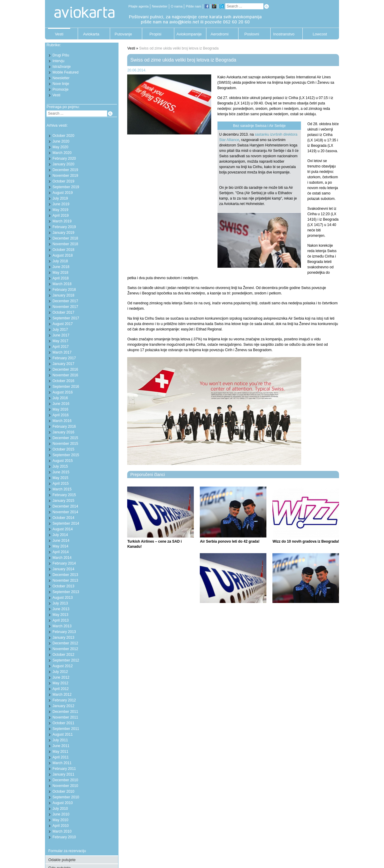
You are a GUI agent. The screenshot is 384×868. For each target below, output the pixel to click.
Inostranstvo (284, 34)
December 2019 (65, 170)
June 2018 (61, 267)
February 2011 (64, 769)
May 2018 (60, 273)
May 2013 (60, 615)
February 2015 (64, 495)
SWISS (224, 83)
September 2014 (66, 523)
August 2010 (63, 803)
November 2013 (65, 580)
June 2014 (61, 541)
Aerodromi (220, 34)
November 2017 (65, 307)
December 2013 (65, 575)
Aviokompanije (187, 34)
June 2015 (61, 472)
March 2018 (62, 284)
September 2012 (66, 660)
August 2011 (63, 734)
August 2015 (63, 461)
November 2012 (65, 649)
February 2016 (64, 426)
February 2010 (64, 837)
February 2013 (64, 632)
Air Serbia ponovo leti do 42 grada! (230, 541)
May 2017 (60, 341)
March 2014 (62, 558)
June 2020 (61, 141)
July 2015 (60, 466)
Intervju (58, 61)
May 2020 (60, 147)
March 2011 (62, 763)
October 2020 (63, 136)
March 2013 (62, 626)
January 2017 (63, 364)
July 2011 (60, 740)
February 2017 (64, 358)
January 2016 (63, 432)
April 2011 (61, 757)
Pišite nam (193, 6)
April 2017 (61, 347)
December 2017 (65, 301)
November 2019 (65, 176)
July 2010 (60, 809)
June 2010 (61, 814)
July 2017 (60, 330)
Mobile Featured (66, 72)
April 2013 (61, 620)
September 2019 (66, 187)
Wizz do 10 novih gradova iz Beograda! (306, 541)
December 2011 (65, 712)
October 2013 (63, 586)
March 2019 (62, 221)
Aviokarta (91, 34)
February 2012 (64, 700)
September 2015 (66, 455)
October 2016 (63, 381)
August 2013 (63, 598)
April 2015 (61, 484)
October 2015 (63, 449)
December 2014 (65, 506)
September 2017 (66, 318)
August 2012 (63, 666)
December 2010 (65, 780)
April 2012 (61, 689)
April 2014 (61, 552)
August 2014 (63, 529)
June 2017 (61, 335)
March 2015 (62, 489)
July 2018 (60, 261)
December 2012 (65, 643)
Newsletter (160, 6)
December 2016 (65, 369)
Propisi (155, 34)
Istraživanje (62, 67)
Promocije (60, 89)
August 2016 (63, 392)
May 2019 (60, 210)
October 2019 (63, 181)
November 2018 (65, 244)
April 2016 (61, 415)
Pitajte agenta (138, 6)
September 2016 (66, 387)
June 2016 (61, 404)
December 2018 (65, 238)
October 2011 (63, 723)
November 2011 (65, 717)
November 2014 (65, 512)
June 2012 (61, 677)
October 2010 (63, 791)
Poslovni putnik (252, 36)
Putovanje (123, 34)
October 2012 (63, 655)
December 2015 (65, 438)
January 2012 (63, 706)
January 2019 (63, 233)
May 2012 (60, 683)
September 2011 (66, 729)
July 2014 (60, 535)
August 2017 (63, 324)
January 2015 (63, 501)
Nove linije (61, 84)
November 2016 (65, 375)
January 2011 (63, 774)
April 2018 (61, 278)
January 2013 (63, 637)
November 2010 (65, 786)
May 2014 (60, 546)
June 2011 (61, 746)
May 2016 (60, 409)
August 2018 (63, 255)
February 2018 (64, 290)
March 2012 (62, 695)
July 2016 (60, 398)
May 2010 (60, 820)
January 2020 (63, 164)
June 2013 (61, 609)
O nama (177, 6)
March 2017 (62, 352)
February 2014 (64, 563)
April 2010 (61, 826)
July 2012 (60, 672)
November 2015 (65, 444)
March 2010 (62, 831)
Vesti (59, 34)
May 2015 (60, 478)
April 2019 (61, 215)
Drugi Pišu (61, 55)
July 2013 (60, 603)
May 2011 (60, 752)
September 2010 (66, 797)
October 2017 (63, 312)
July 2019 (60, 198)
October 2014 (63, 518)
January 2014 (63, 569)
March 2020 (62, 153)
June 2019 (61, 204)
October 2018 (63, 250)
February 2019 (64, 227)
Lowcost (320, 34)
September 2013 (66, 592)
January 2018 (63, 295)
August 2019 (63, 193)
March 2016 (62, 421)
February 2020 (64, 158)
